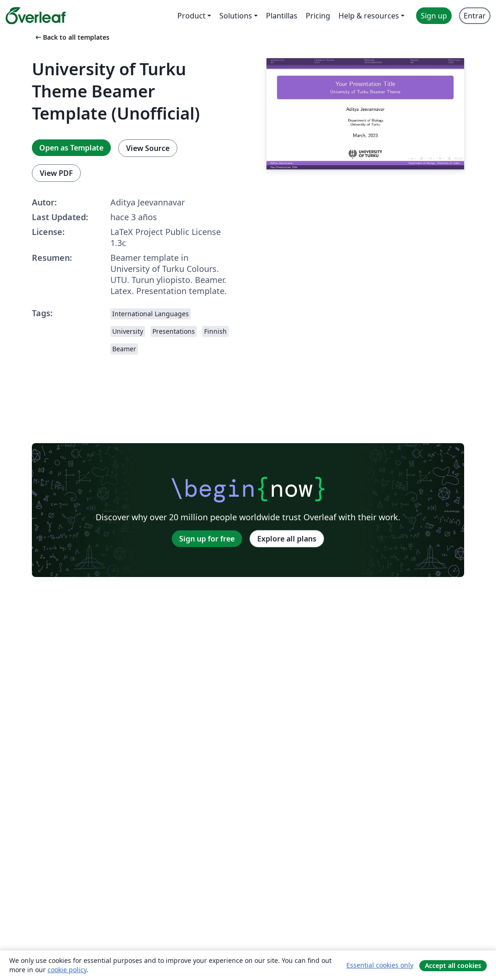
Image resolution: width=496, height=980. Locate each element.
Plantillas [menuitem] (282, 16)
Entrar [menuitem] (475, 16)
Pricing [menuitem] (318, 16)
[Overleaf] (36, 16)
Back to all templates (72, 37)
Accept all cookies (453, 965)
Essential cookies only (380, 965)
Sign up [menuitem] (434, 16)
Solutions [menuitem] (236, 16)
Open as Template (71, 148)
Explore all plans (287, 539)
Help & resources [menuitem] (369, 16)
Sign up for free (207, 539)
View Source (148, 148)
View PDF (56, 173)
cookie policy (67, 970)
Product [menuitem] (191, 16)
